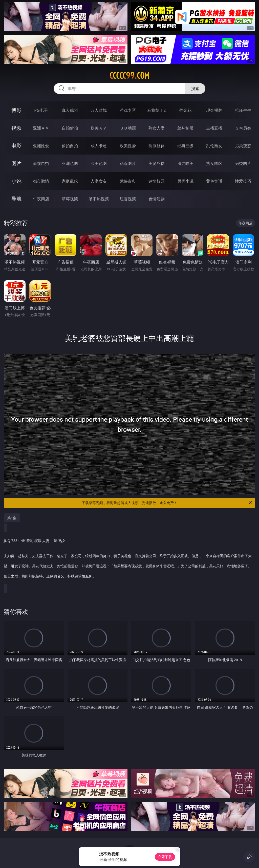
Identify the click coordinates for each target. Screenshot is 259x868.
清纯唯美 (185, 163)
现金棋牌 (214, 110)
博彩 (16, 110)
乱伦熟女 (214, 146)
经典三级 (185, 146)
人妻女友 (99, 181)
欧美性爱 (128, 146)
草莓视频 (70, 199)
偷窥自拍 (41, 163)
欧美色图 (99, 163)
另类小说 (185, 181)
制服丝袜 (157, 146)
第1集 (12, 518)
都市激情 (41, 181)
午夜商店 (41, 199)
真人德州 (70, 110)
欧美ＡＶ (99, 128)
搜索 (195, 89)
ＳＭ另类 (243, 128)
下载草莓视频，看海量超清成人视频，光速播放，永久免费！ (167, 503)
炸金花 (185, 110)
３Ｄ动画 (128, 128)
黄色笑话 (214, 181)
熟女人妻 (157, 128)
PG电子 (41, 110)
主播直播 (214, 128)
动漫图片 (128, 163)
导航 (16, 199)
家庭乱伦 (70, 181)
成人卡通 (99, 146)
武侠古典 (128, 181)
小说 (16, 181)
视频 (16, 128)
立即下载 (165, 857)
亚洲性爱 (41, 146)
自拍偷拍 (70, 128)
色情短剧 (157, 199)
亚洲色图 (70, 163)
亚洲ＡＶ (41, 128)
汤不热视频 (99, 199)
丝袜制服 (185, 128)
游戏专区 (128, 110)
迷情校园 (157, 181)
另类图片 (243, 163)
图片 (16, 163)
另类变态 (243, 146)
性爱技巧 (243, 181)
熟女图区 (214, 163)
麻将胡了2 (156, 110)
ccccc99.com (129, 76)
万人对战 (99, 110)
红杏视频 (128, 199)
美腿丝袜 (157, 163)
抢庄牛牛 (243, 110)
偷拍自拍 (70, 146)
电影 (16, 146)
